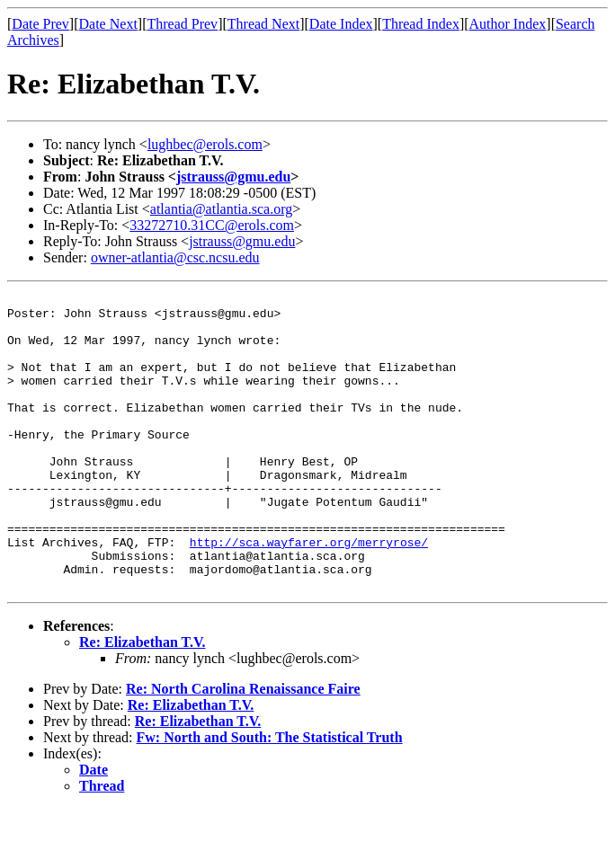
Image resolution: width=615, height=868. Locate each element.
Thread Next (263, 24)
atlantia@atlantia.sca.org (221, 209)
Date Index (341, 24)
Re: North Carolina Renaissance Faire (243, 748)
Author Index (508, 24)
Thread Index (421, 24)
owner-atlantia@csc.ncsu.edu (175, 257)
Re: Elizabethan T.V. (142, 701)
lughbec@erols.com (205, 144)
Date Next (108, 24)
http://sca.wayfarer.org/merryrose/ (309, 593)
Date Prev (40, 24)
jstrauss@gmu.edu (233, 177)
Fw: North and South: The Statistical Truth (270, 797)
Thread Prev (182, 24)
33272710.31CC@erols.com (212, 225)
